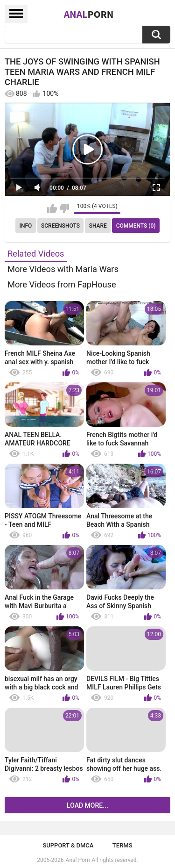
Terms (122, 845)
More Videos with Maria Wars (63, 269)
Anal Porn (78, 860)
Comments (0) (136, 226)
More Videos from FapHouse (62, 284)
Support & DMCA (68, 845)
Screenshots (60, 226)
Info (26, 226)
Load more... (87, 805)
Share (98, 226)
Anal (89, 14)
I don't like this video (64, 208)
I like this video (52, 208)
